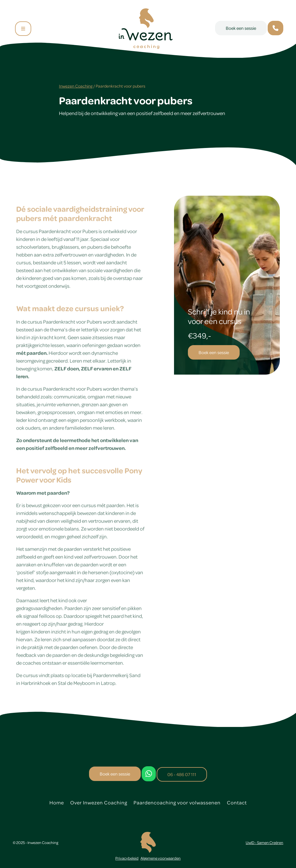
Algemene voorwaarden (161, 858)
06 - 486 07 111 (182, 774)
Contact (237, 802)
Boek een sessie (241, 28)
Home (57, 802)
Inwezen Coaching (76, 86)
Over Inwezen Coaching (99, 802)
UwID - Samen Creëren (264, 842)
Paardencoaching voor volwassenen (177, 802)
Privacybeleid (127, 858)
